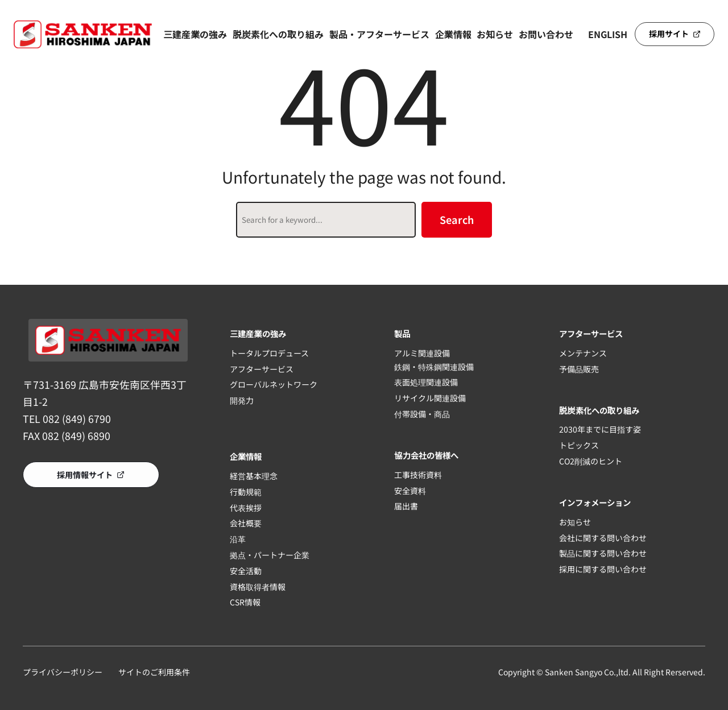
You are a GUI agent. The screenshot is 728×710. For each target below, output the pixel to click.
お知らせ (495, 34)
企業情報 (453, 34)
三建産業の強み (195, 34)
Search (457, 219)
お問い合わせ (546, 34)
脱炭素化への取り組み (278, 34)
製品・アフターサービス (379, 34)
